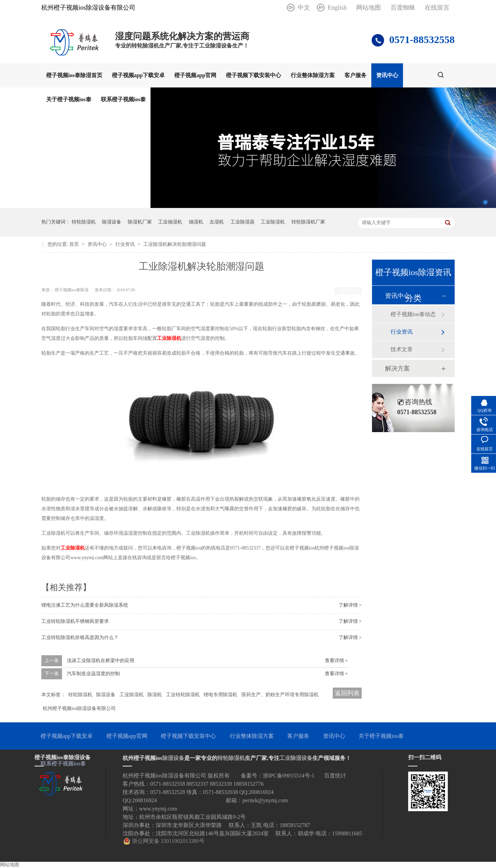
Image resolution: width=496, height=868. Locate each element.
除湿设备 (112, 222)
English (337, 8)
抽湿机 (196, 222)
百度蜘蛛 (403, 8)
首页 (75, 244)
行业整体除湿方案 (313, 75)
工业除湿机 (273, 222)
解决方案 (397, 368)
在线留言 (437, 8)
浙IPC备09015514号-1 (289, 776)
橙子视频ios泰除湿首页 (74, 75)
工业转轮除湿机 (183, 695)
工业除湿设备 (296, 758)
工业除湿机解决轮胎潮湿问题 (175, 244)
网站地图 (369, 8)
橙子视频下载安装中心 (254, 75)
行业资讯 (126, 244)
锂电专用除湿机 (220, 695)
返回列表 (348, 291)
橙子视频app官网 (195, 75)
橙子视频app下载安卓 (138, 75)
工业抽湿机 (170, 222)
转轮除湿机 (84, 222)
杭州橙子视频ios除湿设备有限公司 (79, 708)
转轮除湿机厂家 (308, 222)
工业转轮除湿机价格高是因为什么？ (80, 637)
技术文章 (402, 349)
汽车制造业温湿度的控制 (93, 674)
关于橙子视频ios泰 (69, 99)
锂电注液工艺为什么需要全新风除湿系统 (85, 605)
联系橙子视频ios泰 (123, 99)
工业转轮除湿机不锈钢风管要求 (75, 621)
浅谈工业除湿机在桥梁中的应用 (101, 661)
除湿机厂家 (140, 222)
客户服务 (355, 75)
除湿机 (155, 695)
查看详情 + (336, 661)
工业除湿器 (242, 222)
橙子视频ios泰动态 (413, 314)
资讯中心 (387, 75)
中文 (304, 8)
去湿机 (217, 222)
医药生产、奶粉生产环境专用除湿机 (280, 695)
